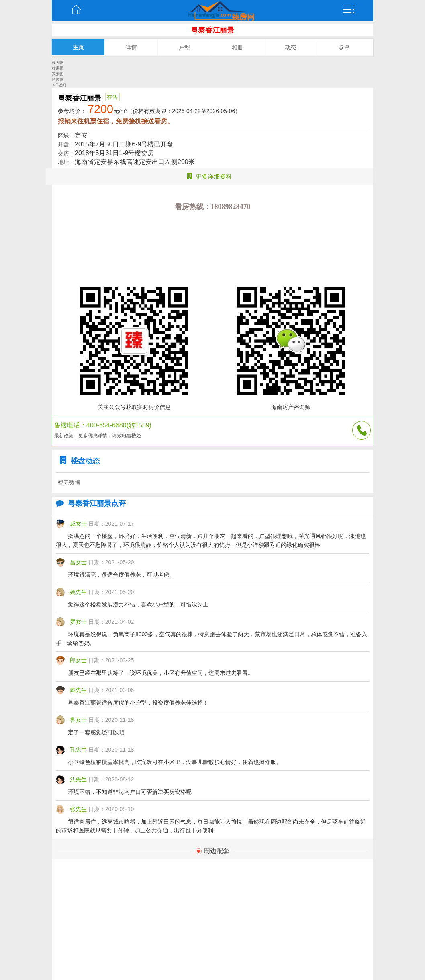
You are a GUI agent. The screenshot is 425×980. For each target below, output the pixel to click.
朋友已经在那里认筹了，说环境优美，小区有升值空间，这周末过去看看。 (161, 673)
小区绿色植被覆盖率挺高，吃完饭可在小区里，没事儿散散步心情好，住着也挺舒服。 (175, 762)
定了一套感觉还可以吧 (96, 732)
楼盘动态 (78, 461)
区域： (66, 136)
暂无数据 (69, 483)
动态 (290, 47)
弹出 (349, 10)
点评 (344, 47)
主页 (76, 10)
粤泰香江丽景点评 (89, 503)
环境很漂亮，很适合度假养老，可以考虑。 (121, 575)
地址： (66, 162)
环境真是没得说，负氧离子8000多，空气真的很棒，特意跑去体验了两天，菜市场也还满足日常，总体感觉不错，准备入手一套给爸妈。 (211, 639)
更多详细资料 (209, 176)
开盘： (66, 144)
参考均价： (72, 111)
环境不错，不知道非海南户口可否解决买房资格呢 (130, 792)
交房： (66, 153)
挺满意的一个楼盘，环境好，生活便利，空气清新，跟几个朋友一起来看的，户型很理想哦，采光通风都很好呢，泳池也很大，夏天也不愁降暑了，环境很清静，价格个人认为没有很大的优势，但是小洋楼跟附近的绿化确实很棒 (211, 540)
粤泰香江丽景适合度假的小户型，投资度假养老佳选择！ (138, 703)
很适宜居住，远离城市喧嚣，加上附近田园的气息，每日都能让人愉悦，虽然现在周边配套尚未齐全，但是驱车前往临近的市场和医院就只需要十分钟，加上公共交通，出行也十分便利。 (211, 826)
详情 (131, 47)
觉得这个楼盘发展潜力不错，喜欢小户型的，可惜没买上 (138, 604)
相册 (237, 47)
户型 (184, 47)
